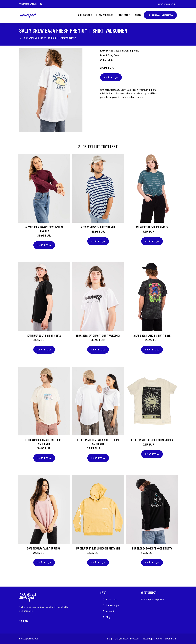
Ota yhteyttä (121, 639)
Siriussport (85, 15)
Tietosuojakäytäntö (152, 639)
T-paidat (134, 51)
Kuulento (124, 15)
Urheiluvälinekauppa (160, 15)
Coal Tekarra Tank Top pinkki (44, 548)
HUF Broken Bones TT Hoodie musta (152, 548)
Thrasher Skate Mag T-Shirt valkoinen (98, 335)
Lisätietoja (111, 77)
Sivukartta (170, 639)
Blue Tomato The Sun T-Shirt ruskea (152, 440)
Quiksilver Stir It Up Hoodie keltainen (98, 548)
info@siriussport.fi (166, 4)
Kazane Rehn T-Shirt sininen (152, 227)
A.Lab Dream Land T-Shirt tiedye (152, 335)
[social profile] (41, 4)
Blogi (138, 15)
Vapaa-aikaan (121, 51)
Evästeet (135, 639)
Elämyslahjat (105, 15)
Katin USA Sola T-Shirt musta (44, 335)
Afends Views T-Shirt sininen (98, 227)
